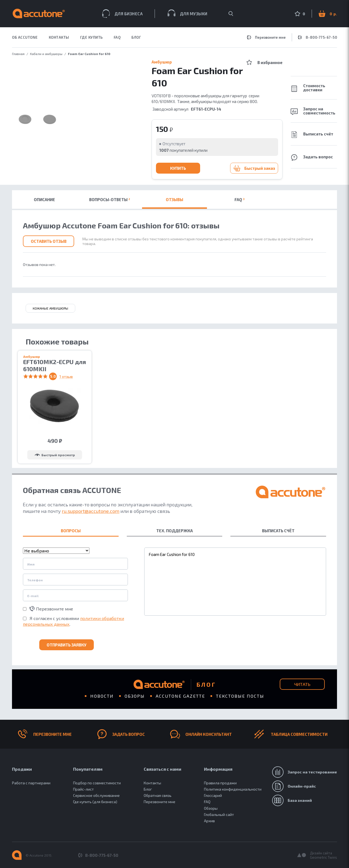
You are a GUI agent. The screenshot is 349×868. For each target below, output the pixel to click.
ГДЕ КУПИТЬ (91, 37)
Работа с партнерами (31, 783)
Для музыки (188, 13)
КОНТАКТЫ (59, 37)
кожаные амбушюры (50, 308)
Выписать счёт (312, 135)
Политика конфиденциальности (233, 789)
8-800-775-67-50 (318, 37)
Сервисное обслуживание (96, 795)
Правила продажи (220, 783)
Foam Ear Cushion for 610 (235, 582)
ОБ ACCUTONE (25, 37)
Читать (302, 684)
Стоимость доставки (308, 88)
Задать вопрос (312, 158)
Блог (136, 37)
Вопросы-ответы (110, 199)
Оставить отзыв (49, 241)
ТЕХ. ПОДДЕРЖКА (174, 531)
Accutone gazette (180, 696)
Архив (209, 821)
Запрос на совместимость (313, 111)
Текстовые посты (240, 696)
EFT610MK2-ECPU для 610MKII (55, 365)
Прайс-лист (83, 789)
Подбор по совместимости (97, 783)
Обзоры (135, 696)
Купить (178, 168)
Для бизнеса (123, 14)
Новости (102, 696)
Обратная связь (158, 795)
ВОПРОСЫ (71, 531)
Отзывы (174, 199)
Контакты (152, 783)
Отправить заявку (67, 645)
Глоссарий (213, 795)
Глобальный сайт (219, 814)
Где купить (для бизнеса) (95, 802)
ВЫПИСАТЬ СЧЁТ (278, 531)
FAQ (117, 37)
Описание (44, 199)
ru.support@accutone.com (91, 511)
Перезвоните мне (266, 37)
